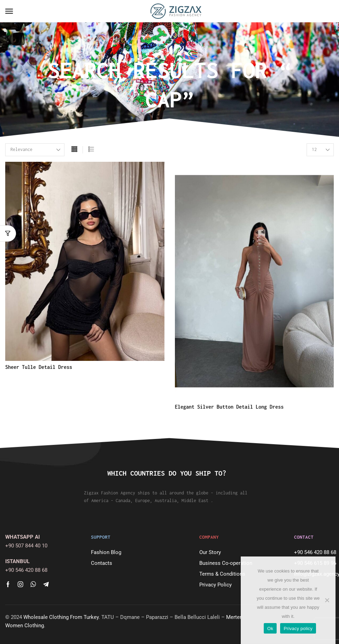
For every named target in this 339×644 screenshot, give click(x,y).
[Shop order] (35, 150)
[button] (9, 11)
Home (155, 51)
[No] (327, 600)
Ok (270, 628)
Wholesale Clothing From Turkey (61, 617)
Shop (178, 51)
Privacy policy (298, 628)
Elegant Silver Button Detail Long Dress (229, 407)
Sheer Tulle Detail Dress (39, 367)
